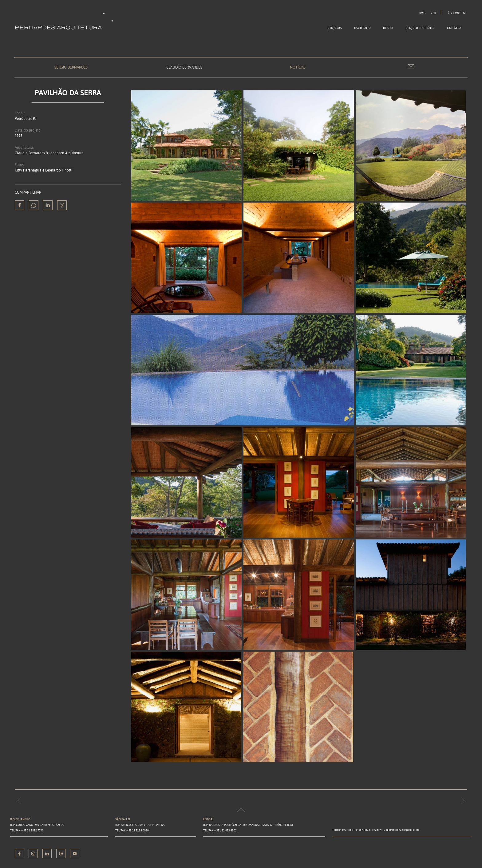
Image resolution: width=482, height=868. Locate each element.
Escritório (362, 28)
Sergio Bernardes (71, 67)
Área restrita (457, 13)
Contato (454, 28)
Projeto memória (420, 28)
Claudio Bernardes (184, 67)
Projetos (335, 28)
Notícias (298, 67)
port (423, 13)
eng (433, 13)
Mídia (388, 28)
